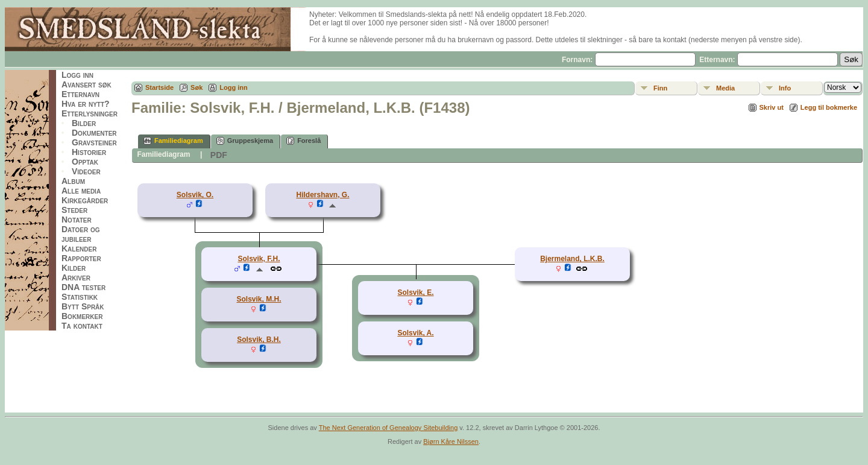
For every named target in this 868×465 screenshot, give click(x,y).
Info (785, 88)
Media (725, 88)
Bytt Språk (83, 306)
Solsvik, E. (415, 293)
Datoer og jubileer (81, 234)
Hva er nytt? (86, 104)
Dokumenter (94, 133)
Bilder (84, 123)
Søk (197, 87)
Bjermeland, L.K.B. (572, 259)
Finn (660, 88)
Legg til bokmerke (829, 107)
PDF (219, 155)
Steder (74, 210)
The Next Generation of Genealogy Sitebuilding (388, 428)
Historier (89, 152)
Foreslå (303, 141)
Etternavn (80, 94)
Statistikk (80, 297)
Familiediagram (173, 141)
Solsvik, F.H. (259, 259)
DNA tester (83, 287)
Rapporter (81, 258)
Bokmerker (82, 316)
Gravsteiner (94, 142)
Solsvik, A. (415, 333)
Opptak (85, 162)
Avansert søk (86, 84)
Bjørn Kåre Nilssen (451, 441)
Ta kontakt (82, 326)
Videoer (86, 171)
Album (73, 181)
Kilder (74, 268)
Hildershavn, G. (322, 195)
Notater (77, 220)
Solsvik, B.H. (259, 340)
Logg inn (77, 75)
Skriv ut (772, 107)
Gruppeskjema (245, 141)
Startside (159, 87)
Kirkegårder (85, 200)
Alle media (81, 191)
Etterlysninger (90, 113)
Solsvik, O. (195, 195)
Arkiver (76, 277)
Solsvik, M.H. (259, 299)
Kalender (79, 248)
